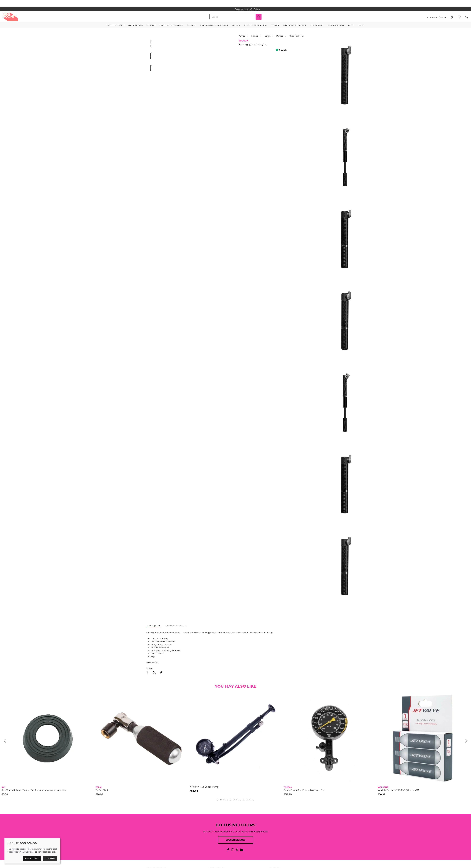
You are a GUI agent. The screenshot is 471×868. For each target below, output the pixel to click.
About (361, 25)
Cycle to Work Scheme (256, 25)
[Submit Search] (259, 17)
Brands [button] (236, 25)
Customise (50, 858)
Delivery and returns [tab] (176, 625)
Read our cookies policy (45, 852)
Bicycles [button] (151, 25)
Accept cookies (32, 858)
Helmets (191, 25)
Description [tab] (154, 625)
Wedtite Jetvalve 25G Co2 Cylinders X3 (398, 790)
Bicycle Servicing (115, 25)
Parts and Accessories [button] (171, 25)
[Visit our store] (452, 17)
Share (149, 668)
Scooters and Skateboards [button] (214, 25)
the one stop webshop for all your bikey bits (235, 9)
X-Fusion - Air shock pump (204, 787)
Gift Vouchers (136, 25)
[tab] (218, 800)
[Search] (235, 17)
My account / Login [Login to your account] (436, 17)
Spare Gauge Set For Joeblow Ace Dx (304, 790)
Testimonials (317, 25)
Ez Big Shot (102, 790)
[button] (459, 17)
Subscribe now (236, 840)
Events (275, 25)
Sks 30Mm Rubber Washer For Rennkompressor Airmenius (34, 790)
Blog (351, 25)
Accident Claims (336, 25)
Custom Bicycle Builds (295, 25)
